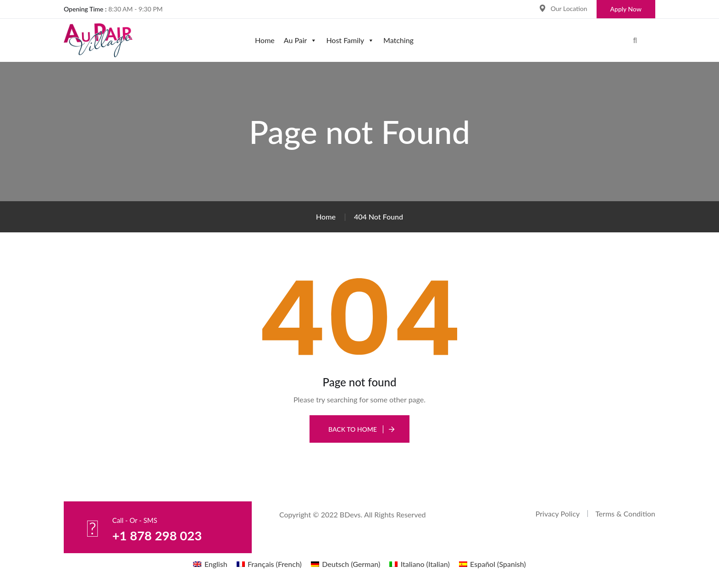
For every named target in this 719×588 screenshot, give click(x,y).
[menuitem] (210, 564)
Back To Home (353, 429)
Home (265, 40)
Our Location (569, 8)
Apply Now (626, 9)
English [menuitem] (216, 564)
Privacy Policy (558, 514)
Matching (398, 40)
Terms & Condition (625, 514)
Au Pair (301, 40)
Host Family (350, 40)
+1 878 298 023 (161, 535)
